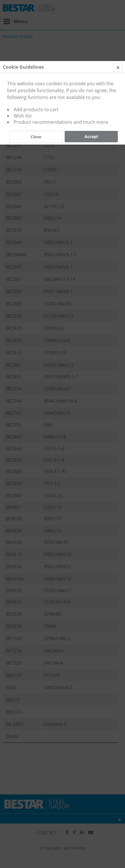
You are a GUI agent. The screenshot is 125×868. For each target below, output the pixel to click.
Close (36, 137)
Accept (91, 136)
